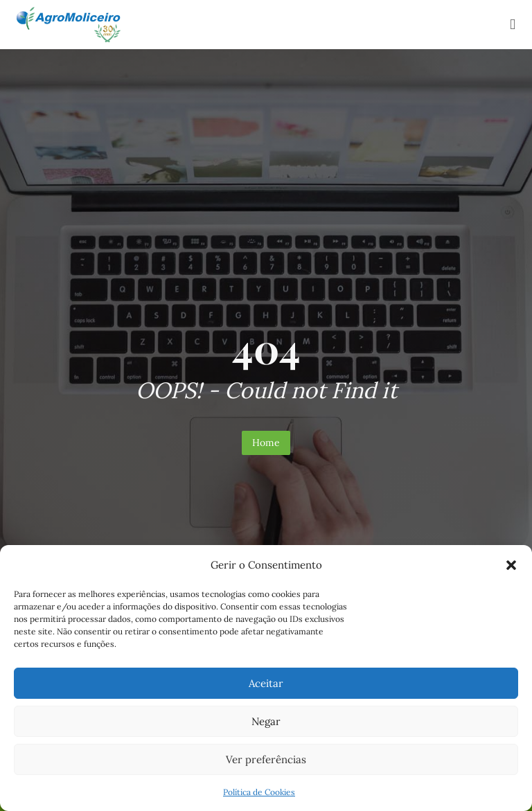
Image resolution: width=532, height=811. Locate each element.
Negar (266, 721)
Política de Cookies (259, 792)
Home (266, 443)
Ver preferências (266, 759)
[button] (511, 565)
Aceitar (266, 683)
